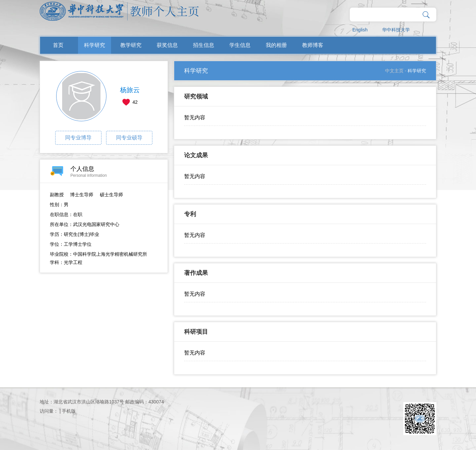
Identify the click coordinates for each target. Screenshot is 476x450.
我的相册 (276, 45)
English (360, 30)
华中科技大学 (396, 30)
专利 (190, 214)
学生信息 (240, 45)
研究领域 (196, 96)
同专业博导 (78, 138)
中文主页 (394, 71)
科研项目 (196, 332)
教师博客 (313, 45)
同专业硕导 (129, 138)
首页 (58, 45)
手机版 (69, 411)
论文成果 (196, 155)
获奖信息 (167, 45)
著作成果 (196, 273)
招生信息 (204, 45)
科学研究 (95, 45)
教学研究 (131, 45)
